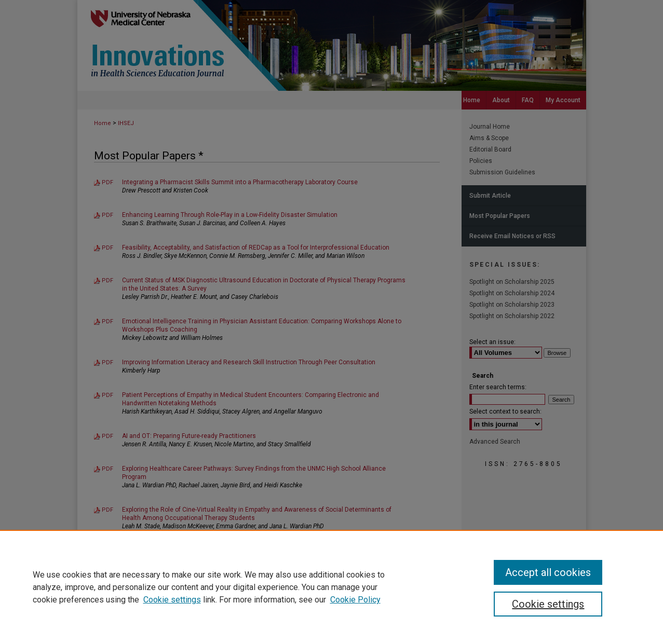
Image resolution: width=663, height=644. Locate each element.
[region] (331, 587)
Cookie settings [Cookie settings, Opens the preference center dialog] (548, 604)
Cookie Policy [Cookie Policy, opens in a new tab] (355, 600)
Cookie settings (172, 600)
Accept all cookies (548, 572)
